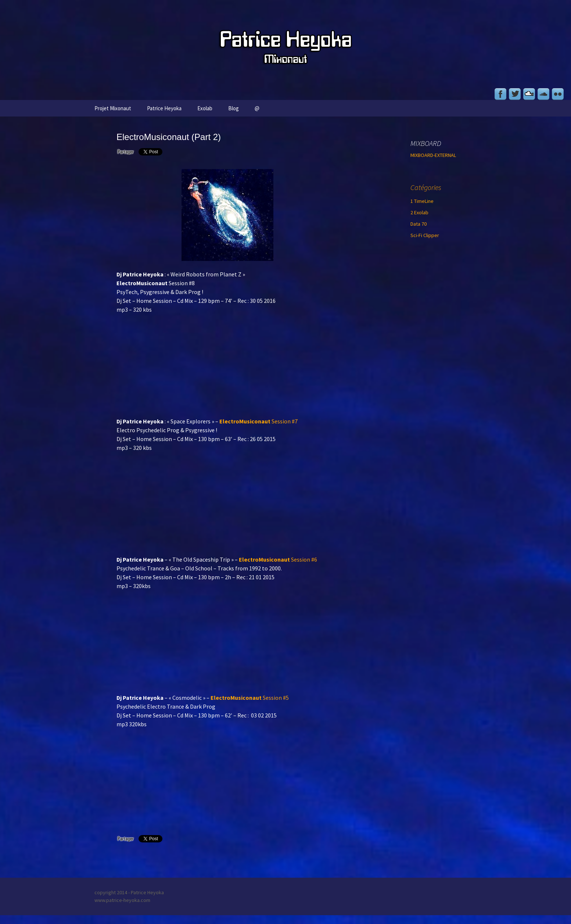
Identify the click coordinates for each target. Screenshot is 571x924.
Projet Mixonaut (113, 108)
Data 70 (419, 224)
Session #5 (250, 698)
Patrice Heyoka (164, 108)
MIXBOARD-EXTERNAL (433, 155)
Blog (234, 108)
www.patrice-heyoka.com (122, 900)
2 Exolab (419, 212)
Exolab (205, 108)
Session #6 (278, 559)
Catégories (426, 187)
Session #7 (258, 421)
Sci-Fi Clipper (425, 235)
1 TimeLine (422, 201)
